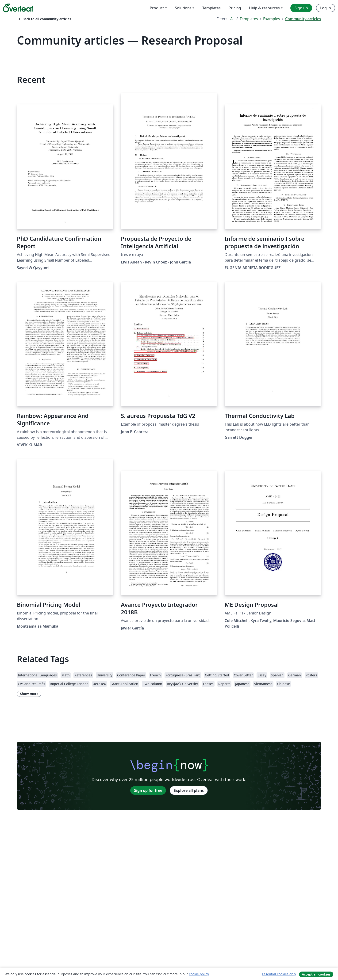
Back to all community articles (44, 19)
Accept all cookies (316, 974)
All (232, 19)
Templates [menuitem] (211, 8)
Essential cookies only (279, 974)
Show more (29, 694)
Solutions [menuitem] (183, 8)
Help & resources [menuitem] (264, 8)
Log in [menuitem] (326, 8)
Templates (249, 19)
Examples (272, 19)
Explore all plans (189, 790)
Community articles (303, 19)
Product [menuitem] (157, 8)
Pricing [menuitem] (235, 8)
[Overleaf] (18, 8)
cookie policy (199, 974)
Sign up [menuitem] (301, 8)
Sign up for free (148, 790)
